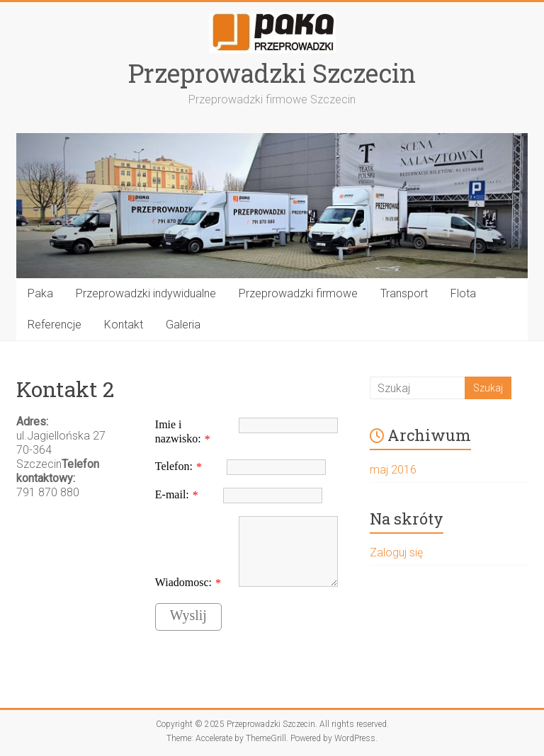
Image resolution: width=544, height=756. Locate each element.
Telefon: (174, 466)
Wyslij (188, 615)
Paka (40, 293)
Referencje (55, 325)
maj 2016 (393, 470)
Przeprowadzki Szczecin (272, 73)
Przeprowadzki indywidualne (146, 293)
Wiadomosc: (183, 582)
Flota (463, 293)
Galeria (183, 325)
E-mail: (172, 494)
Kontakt (124, 325)
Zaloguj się (396, 552)
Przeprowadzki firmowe (298, 293)
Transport (404, 293)
